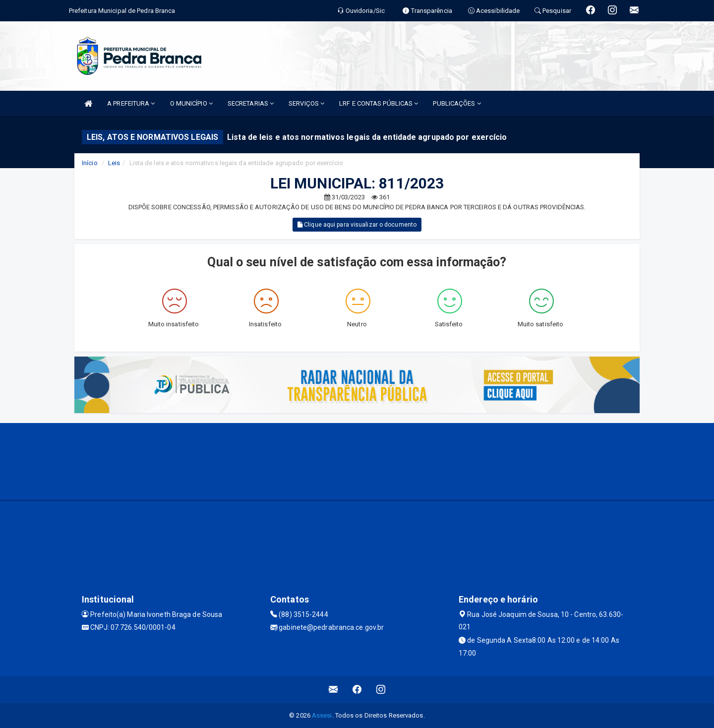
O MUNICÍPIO (191, 103)
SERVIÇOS (306, 103)
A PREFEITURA (131, 103)
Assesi (322, 715)
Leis (114, 163)
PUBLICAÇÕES (457, 103)
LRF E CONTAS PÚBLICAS (379, 103)
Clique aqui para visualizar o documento (357, 225)
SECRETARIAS (251, 103)
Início (90, 163)
